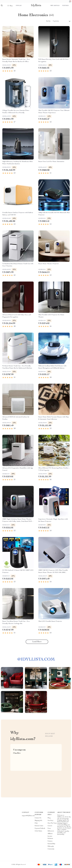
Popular (19, 6)
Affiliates (50, 834)
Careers (50, 826)
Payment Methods (40, 828)
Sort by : (49, 21)
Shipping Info (38, 821)
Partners (50, 841)
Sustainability (51, 844)
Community (51, 849)
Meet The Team (52, 823)
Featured (65, 6)
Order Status (38, 831)
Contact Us (38, 818)
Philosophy (51, 846)
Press (49, 828)
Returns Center (39, 826)
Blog (49, 818)
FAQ (36, 823)
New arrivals (55, 6)
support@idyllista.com (28, 816)
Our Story (50, 821)
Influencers (51, 831)
